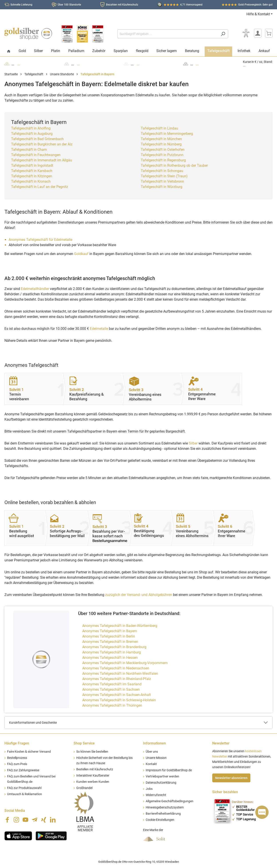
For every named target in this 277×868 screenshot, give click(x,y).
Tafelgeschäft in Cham (29, 150)
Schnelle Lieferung (21, 5)
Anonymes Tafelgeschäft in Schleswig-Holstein (119, 700)
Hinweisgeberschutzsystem (165, 807)
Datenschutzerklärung (161, 783)
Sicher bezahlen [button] (225, 792)
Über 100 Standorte (69, 5)
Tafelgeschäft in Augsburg (32, 134)
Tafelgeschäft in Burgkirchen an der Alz (42, 144)
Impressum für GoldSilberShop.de (169, 770)
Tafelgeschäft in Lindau (159, 128)
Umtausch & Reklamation (25, 794)
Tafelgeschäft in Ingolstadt (32, 165)
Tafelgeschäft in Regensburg (163, 160)
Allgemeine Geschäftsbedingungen (170, 801)
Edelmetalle (99, 329)
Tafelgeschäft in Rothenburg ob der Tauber (174, 165)
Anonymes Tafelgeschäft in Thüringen (112, 705)
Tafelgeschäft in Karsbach (32, 171)
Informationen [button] (154, 743)
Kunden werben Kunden (93, 782)
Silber (193, 443)
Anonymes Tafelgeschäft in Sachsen (111, 689)
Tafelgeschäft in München (161, 139)
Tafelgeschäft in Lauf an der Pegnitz (40, 187)
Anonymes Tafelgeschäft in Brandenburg (114, 647)
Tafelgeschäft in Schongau (162, 171)
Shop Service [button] (84, 743)
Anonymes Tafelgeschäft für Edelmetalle (40, 240)
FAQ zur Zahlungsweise (23, 770)
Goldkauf (81, 254)
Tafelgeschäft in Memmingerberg (167, 134)
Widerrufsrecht (156, 795)
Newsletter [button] (221, 743)
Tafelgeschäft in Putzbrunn (162, 155)
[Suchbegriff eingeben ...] (168, 34)
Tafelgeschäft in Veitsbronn (162, 181)
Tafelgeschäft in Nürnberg (161, 144)
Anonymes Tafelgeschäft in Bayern (110, 631)
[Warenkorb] (269, 33)
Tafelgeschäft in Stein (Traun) (164, 176)
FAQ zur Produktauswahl (24, 788)
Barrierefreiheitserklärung (163, 814)
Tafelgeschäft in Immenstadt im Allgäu (42, 160)
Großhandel (84, 788)
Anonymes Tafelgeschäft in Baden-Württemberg (120, 626)
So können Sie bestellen (92, 752)
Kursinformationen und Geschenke (33, 723)
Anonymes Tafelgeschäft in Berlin (109, 636)
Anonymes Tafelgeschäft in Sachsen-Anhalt (117, 695)
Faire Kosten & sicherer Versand (29, 752)
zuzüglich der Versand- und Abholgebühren (139, 595)
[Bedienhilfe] (246, 33)
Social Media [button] (15, 811)
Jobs (149, 789)
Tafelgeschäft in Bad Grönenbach (37, 139)
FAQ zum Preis (17, 764)
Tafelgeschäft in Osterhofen (163, 150)
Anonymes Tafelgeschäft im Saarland (112, 684)
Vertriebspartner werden (162, 776)
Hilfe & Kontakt (258, 14)
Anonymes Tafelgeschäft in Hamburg (112, 652)
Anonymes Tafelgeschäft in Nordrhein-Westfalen (120, 674)
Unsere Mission (156, 758)
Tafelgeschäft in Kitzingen (32, 176)
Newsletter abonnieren (231, 778)
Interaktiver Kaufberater (93, 776)
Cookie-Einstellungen (160, 820)
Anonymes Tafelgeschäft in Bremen (110, 642)
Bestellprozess (17, 758)
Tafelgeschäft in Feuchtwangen (36, 155)
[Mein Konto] (258, 33)
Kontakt (151, 764)
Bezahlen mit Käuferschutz (122, 5)
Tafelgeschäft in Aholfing (31, 128)
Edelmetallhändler (35, 289)
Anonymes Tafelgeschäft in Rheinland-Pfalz (117, 679)
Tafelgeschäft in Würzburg (162, 187)
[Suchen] (223, 34)
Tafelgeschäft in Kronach (31, 181)
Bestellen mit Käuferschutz (95, 769)
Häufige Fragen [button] (17, 743)
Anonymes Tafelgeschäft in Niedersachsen (116, 668)
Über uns (152, 752)
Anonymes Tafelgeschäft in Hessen (110, 658)
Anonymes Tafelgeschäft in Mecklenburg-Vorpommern (125, 663)
